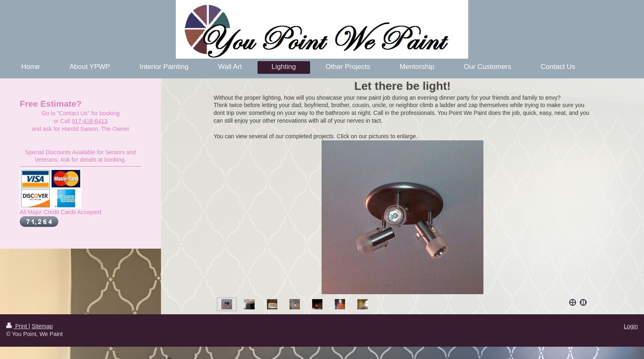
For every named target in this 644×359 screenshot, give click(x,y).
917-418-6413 (90, 121)
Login (631, 326)
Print (17, 326)
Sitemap (42, 326)
